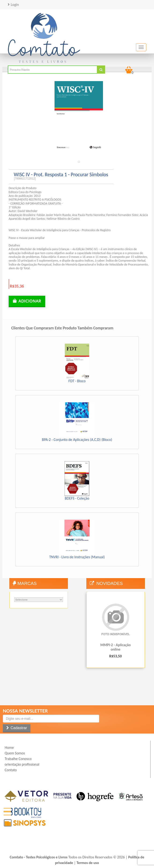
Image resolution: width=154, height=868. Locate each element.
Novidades (110, 583)
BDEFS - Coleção (77, 498)
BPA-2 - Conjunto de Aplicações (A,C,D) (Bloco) (77, 440)
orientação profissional (22, 764)
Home (9, 747)
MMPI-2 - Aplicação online (116, 647)
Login (15, 5)
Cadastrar (18, 728)
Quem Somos (15, 753)
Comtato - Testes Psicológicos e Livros (39, 857)
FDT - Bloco (77, 381)
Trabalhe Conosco (18, 759)
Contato (11, 770)
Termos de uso (88, 863)
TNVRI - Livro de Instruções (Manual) (77, 557)
